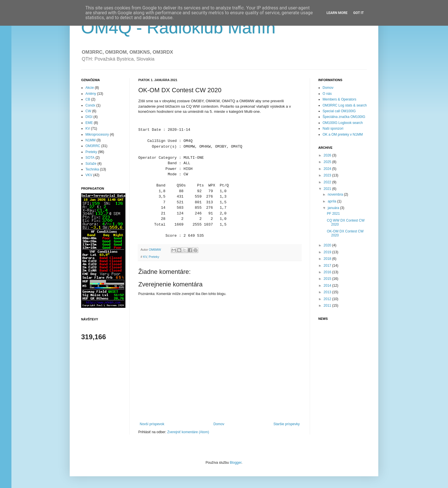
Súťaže (91, 164)
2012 (328, 299)
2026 (328, 155)
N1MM (90, 140)
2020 (328, 245)
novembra (336, 194)
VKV (89, 175)
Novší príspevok (152, 424)
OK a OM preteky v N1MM (343, 134)
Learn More (337, 13)
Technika (92, 169)
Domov (219, 424)
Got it (358, 13)
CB (88, 99)
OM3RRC (93, 146)
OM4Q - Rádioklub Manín (178, 28)
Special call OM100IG (339, 111)
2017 (328, 266)
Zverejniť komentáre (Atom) (188, 432)
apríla (332, 201)
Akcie (90, 88)
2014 (328, 286)
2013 (328, 292)
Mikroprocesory (97, 134)
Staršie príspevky (287, 424)
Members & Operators (339, 99)
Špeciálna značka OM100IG (344, 117)
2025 (328, 162)
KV (145, 257)
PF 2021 (333, 214)
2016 (328, 272)
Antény (91, 94)
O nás (327, 94)
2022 (328, 182)
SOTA (90, 158)
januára (334, 208)
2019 (328, 252)
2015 (328, 279)
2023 (328, 175)
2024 (328, 169)
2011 (328, 306)
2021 (328, 189)
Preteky (154, 257)
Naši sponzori (333, 128)
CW (88, 111)
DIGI (89, 117)
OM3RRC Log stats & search (345, 105)
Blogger (236, 463)
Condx (90, 105)
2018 (328, 259)
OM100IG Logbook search (343, 123)
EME (89, 123)
